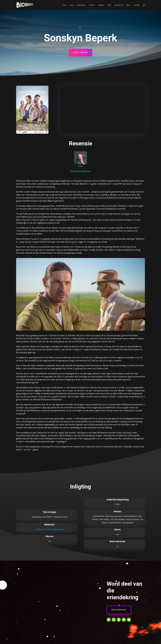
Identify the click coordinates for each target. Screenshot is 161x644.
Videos (92, 5)
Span (128, 5)
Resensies (81, 5)
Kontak (137, 5)
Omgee (101, 5)
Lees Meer (80, 52)
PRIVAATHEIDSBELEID (71, 641)
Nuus (72, 5)
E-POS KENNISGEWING (92, 641)
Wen (109, 5)
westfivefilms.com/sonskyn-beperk (49, 529)
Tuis (64, 5)
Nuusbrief (119, 5)
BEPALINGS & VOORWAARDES (47, 641)
